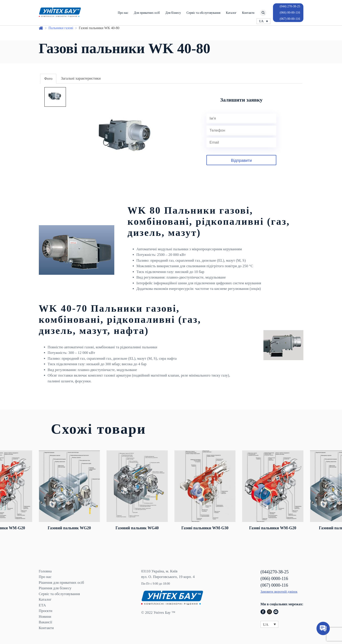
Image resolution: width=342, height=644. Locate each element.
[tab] (48, 79)
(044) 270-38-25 (290, 6)
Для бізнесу (173, 13)
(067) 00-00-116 (290, 19)
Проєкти (46, 611)
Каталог (231, 13)
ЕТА (42, 605)
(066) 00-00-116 (290, 13)
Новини (45, 617)
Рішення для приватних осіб (61, 583)
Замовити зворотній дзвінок (279, 592)
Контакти (248, 13)
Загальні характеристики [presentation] (81, 78)
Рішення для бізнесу (55, 588)
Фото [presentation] (48, 79)
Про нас (123, 13)
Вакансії (46, 622)
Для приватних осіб (147, 13)
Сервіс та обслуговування (203, 13)
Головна (45, 571)
